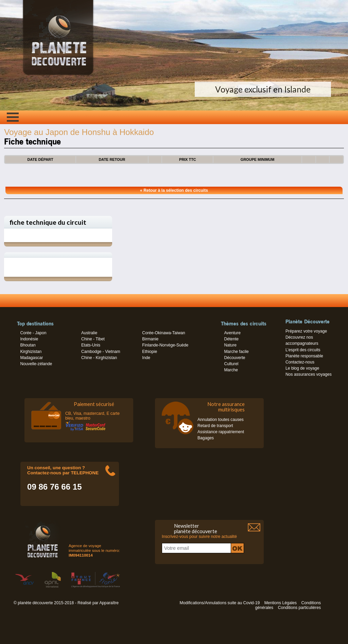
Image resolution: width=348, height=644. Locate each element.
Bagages (206, 438)
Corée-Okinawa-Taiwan (163, 333)
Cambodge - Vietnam (101, 352)
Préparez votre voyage (306, 331)
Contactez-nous (300, 362)
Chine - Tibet (93, 339)
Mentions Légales (281, 603)
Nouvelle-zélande (36, 364)
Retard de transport (215, 426)
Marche (231, 370)
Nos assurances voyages (309, 374)
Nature (230, 345)
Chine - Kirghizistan (99, 358)
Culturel (231, 364)
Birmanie (150, 339)
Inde (146, 358)
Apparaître (109, 603)
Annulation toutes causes (221, 420)
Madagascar (31, 358)
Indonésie (29, 339)
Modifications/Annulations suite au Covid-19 (220, 603)
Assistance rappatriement (221, 432)
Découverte (234, 358)
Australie (89, 333)
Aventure (232, 333)
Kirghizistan (31, 352)
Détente (231, 339)
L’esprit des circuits (303, 350)
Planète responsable (304, 356)
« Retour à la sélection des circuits (174, 190)
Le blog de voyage (302, 368)
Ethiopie (150, 352)
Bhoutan (28, 345)
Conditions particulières (299, 608)
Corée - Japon (33, 333)
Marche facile (236, 352)
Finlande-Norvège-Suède (165, 345)
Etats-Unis (91, 345)
